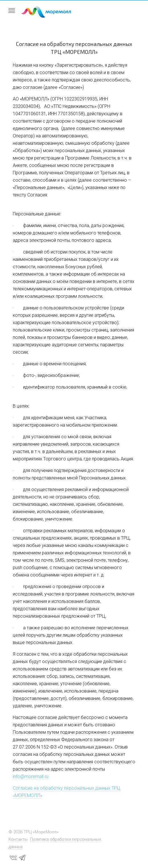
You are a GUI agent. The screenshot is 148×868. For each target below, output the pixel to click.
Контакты (18, 839)
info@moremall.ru (31, 776)
